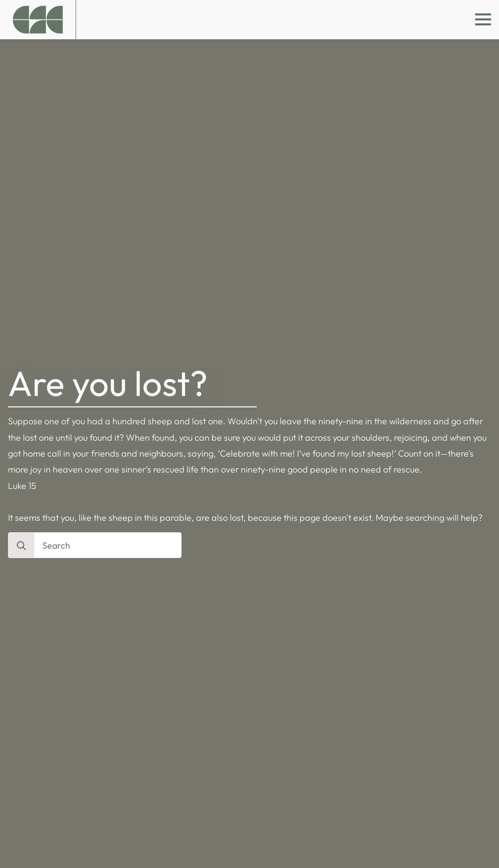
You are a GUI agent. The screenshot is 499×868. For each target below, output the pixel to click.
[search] (21, 546)
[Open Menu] (483, 19)
